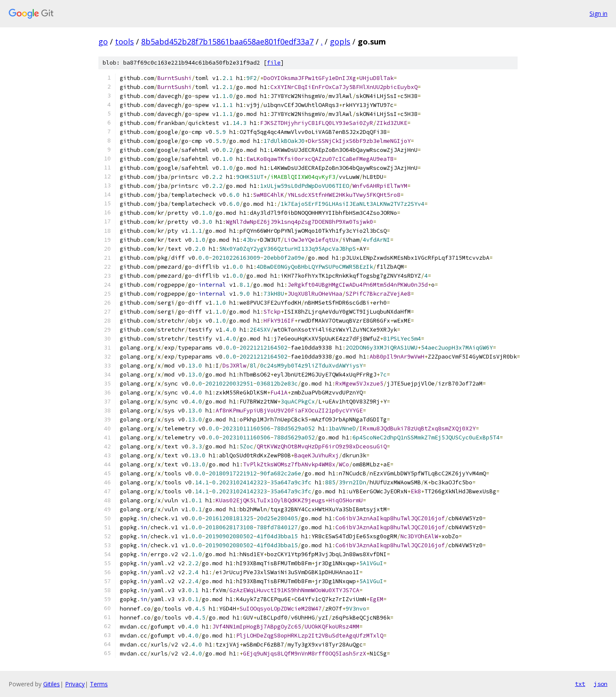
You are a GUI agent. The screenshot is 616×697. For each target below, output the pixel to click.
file (274, 63)
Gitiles (52, 684)
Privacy (75, 684)
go (103, 42)
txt (580, 684)
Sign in (598, 13)
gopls (340, 42)
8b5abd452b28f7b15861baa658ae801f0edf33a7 (227, 42)
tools (124, 42)
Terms (99, 684)
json (601, 684)
